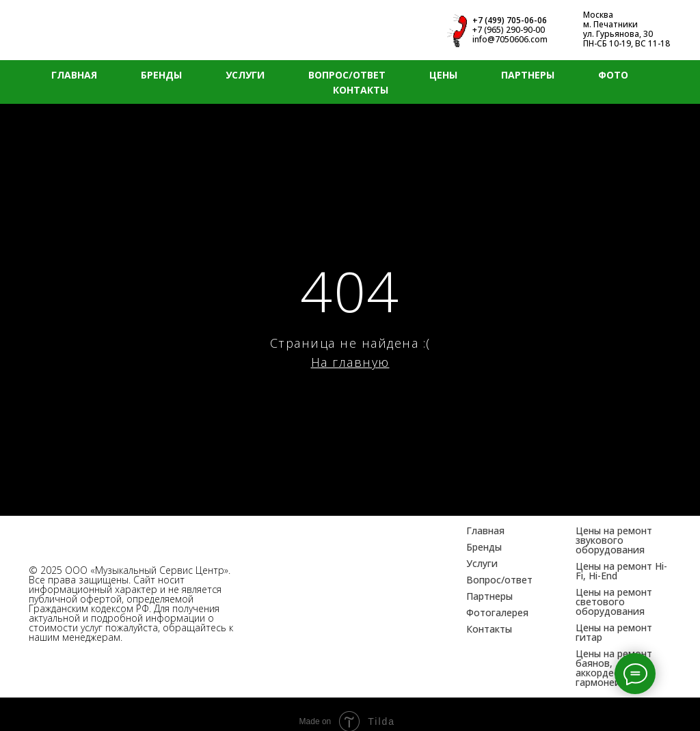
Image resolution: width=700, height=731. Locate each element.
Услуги (482, 563)
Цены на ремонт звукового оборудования (614, 540)
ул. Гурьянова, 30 (618, 34)
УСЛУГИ (245, 75)
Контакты (489, 629)
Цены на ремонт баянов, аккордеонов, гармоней (614, 668)
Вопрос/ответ (499, 580)
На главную (350, 362)
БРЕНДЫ (161, 75)
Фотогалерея (497, 612)
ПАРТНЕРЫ (528, 75)
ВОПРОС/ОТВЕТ (347, 75)
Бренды (484, 547)
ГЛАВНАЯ (74, 75)
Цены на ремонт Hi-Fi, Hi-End (621, 571)
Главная (485, 530)
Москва (598, 15)
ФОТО (613, 75)
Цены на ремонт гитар (614, 632)
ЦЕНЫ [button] (443, 75)
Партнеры (489, 596)
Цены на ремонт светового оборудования (614, 602)
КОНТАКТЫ (361, 90)
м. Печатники (610, 24)
